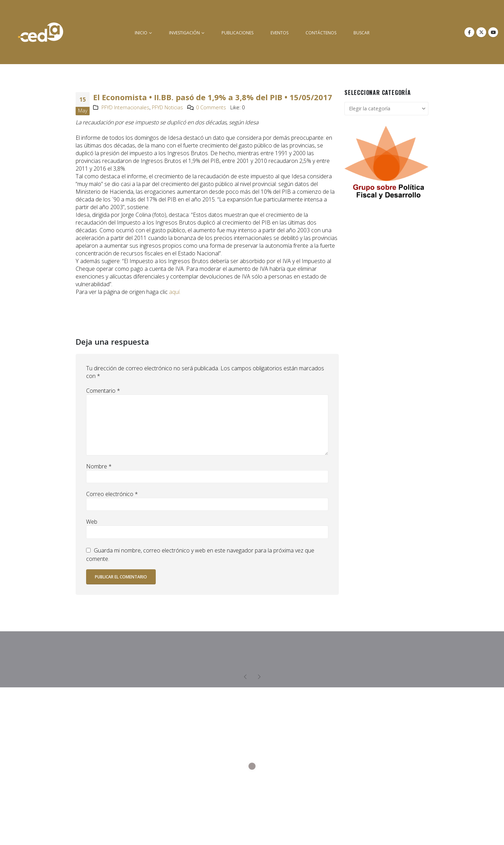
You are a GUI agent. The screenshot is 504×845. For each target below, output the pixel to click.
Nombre (99, 466)
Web (92, 522)
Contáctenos (321, 33)
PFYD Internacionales (125, 107)
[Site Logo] (41, 32)
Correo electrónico (112, 494)
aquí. (174, 292)
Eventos (279, 33)
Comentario (103, 391)
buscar (362, 33)
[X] (481, 32)
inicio (141, 33)
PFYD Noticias (167, 107)
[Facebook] (469, 32)
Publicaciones (237, 33)
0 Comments (211, 107)
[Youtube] (493, 32)
